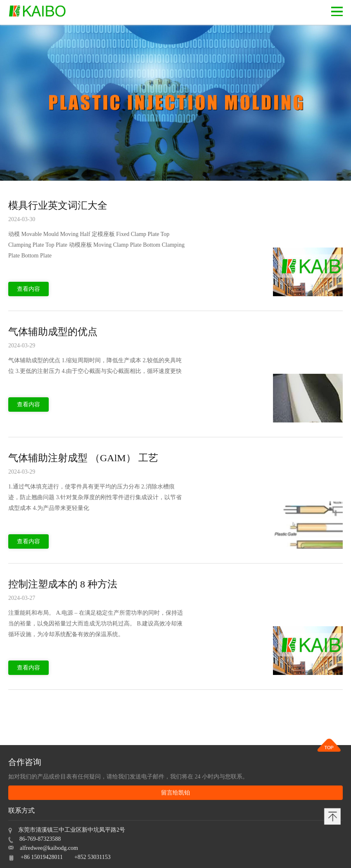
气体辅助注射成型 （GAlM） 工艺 (83, 458)
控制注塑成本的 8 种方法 (63, 584)
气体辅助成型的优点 (53, 332)
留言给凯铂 (175, 793)
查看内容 (28, 289)
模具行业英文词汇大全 (58, 205)
